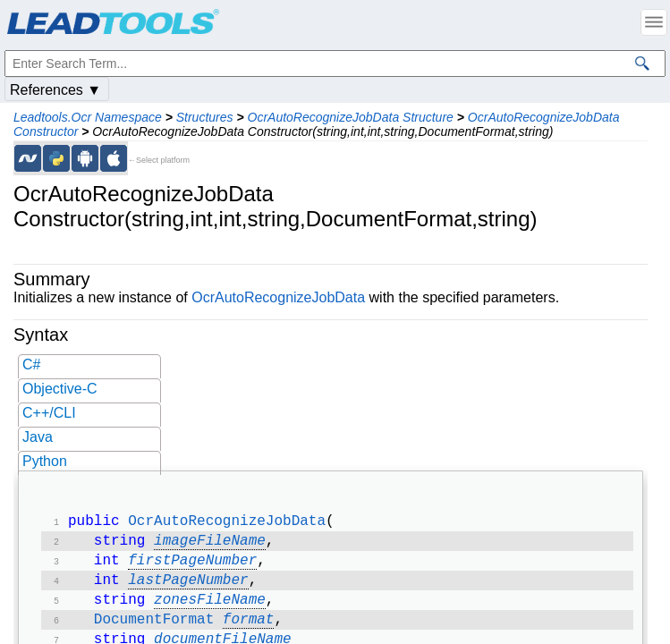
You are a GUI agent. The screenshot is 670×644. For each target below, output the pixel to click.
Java (38, 437)
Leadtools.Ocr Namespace (88, 117)
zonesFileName (210, 609)
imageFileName (210, 545)
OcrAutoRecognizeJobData (278, 297)
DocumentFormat (154, 631)
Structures (205, 117)
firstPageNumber (192, 566)
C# (31, 364)
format (249, 631)
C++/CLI (49, 413)
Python (45, 461)
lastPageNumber (188, 588)
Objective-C (60, 389)
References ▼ (55, 90)
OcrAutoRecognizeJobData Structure (351, 117)
